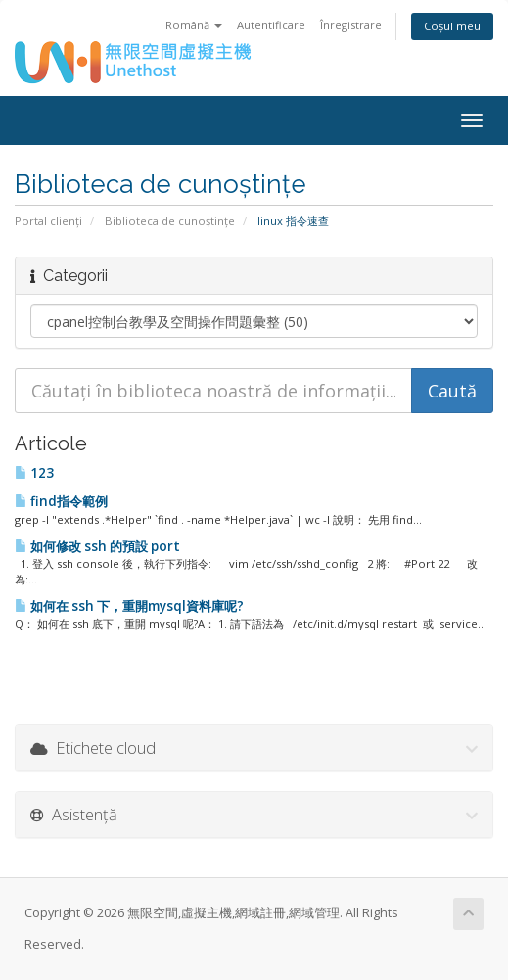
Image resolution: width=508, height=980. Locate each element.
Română (194, 25)
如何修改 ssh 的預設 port (97, 546)
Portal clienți (48, 221)
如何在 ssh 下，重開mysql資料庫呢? (129, 606)
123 (34, 473)
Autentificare (271, 25)
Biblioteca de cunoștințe (170, 221)
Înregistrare (351, 25)
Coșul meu (452, 26)
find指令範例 (61, 501)
